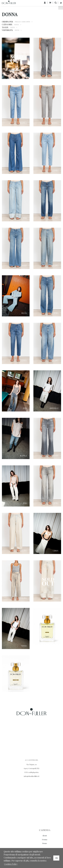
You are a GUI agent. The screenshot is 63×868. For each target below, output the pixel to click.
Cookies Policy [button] (11, 864)
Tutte (17, 24)
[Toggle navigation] (60, 8)
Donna (45, 839)
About (45, 836)
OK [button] (56, 858)
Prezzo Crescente (23, 22)
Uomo (45, 843)
